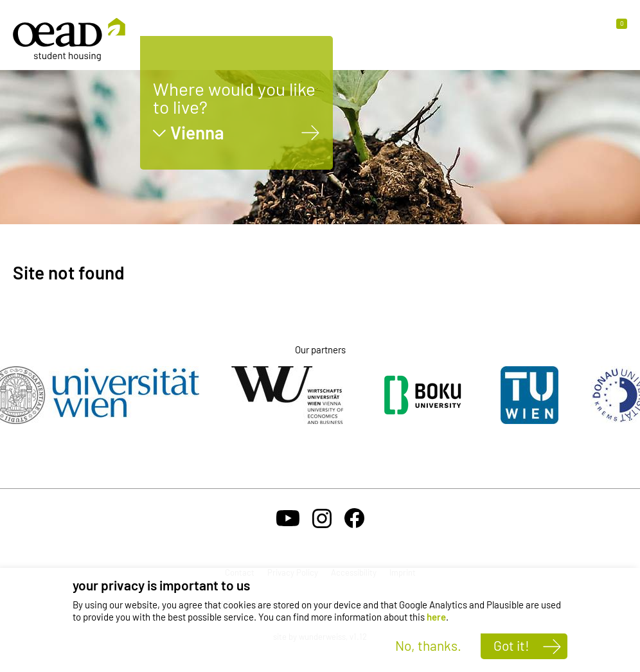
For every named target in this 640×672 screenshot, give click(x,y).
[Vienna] (311, 133)
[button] (617, 30)
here (436, 617)
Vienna (197, 133)
